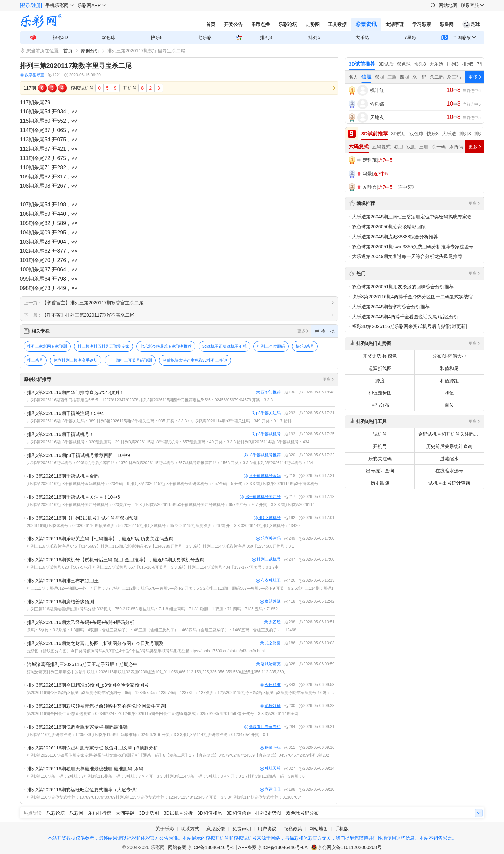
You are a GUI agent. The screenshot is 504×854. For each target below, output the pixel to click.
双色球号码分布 (302, 813)
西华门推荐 (268, 392)
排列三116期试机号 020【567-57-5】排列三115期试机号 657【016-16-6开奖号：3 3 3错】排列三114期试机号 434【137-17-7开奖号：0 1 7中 (153, 567)
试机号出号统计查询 (449, 483)
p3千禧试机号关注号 (260, 497)
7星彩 (410, 37)
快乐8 (157, 37)
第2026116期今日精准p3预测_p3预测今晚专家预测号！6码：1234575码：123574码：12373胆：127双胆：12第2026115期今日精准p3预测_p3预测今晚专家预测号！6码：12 (181, 693)
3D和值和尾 (210, 813)
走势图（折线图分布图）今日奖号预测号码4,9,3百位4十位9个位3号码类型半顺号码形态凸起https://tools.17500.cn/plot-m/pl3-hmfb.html (146, 651)
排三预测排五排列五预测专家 (104, 346)
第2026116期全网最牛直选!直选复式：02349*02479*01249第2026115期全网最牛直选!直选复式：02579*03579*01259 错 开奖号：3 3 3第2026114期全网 (163, 714)
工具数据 (337, 24)
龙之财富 (270, 643)
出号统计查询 (380, 471)
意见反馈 (216, 829)
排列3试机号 (267, 518)
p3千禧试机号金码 (262, 476)
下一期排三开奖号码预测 (130, 360)
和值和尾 (449, 368)
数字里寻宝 (32, 75)
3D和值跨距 (239, 813)
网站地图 (448, 5)
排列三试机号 (266, 560)
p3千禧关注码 (266, 413)
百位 (449, 405)
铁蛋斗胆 (270, 748)
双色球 (108, 37)
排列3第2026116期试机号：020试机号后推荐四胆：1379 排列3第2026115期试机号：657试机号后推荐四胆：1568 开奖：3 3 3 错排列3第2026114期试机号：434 (170, 463)
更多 (303, 331)
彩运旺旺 (270, 789)
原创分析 (90, 51)
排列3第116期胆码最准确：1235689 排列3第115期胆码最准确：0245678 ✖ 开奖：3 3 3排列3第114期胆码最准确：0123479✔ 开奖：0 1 (148, 735)
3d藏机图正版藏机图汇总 (224, 346)
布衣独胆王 (268, 580)
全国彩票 (462, 37)
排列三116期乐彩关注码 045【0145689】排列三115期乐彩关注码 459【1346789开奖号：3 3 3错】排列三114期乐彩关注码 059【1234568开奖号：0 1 (161, 546)
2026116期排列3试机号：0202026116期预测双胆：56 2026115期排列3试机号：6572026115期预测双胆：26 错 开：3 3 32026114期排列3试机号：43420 (163, 526)
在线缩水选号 (449, 471)
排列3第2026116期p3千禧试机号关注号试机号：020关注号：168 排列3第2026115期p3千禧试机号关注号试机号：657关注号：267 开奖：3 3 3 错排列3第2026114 (171, 505)
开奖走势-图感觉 (380, 356)
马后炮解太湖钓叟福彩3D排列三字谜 (195, 360)
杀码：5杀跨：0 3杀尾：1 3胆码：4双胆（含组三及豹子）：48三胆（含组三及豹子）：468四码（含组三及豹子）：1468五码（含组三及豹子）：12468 (162, 630)
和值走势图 (380, 393)
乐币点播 (260, 24)
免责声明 (242, 829)
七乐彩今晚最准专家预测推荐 (166, 346)
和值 (449, 393)
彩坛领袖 (270, 706)
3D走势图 (149, 813)
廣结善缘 (270, 601)
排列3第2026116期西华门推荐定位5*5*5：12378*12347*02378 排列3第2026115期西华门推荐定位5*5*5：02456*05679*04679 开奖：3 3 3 (150, 400)
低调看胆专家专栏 (262, 727)
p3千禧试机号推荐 (262, 455)
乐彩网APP (89, 5)
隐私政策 (293, 829)
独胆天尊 (270, 769)
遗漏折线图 (380, 368)
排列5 (314, 37)
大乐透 (362, 37)
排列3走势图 (268, 813)
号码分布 (380, 405)
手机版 (342, 829)
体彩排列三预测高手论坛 (76, 360)
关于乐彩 (165, 829)
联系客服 (470, 5)
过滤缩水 (449, 459)
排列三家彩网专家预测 (47, 346)
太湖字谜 (395, 24)
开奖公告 (233, 24)
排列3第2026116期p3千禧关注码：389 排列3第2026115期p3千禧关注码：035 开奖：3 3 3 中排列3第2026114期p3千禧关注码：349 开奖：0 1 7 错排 (159, 421)
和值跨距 (449, 381)
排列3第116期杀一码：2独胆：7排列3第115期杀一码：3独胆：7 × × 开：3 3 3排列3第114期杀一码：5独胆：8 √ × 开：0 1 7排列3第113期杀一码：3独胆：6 (166, 776)
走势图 (313, 24)
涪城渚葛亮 (268, 664)
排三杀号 (35, 360)
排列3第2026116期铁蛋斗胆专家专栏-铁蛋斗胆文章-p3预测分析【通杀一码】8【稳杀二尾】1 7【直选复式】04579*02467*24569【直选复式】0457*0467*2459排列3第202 (178, 755)
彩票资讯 (366, 24)
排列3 (266, 37)
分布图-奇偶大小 (449, 356)
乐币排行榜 (100, 813)
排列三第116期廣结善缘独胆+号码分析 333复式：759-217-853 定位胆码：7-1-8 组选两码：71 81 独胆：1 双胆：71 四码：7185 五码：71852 (152, 609)
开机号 (380, 446)
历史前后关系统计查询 (449, 446)
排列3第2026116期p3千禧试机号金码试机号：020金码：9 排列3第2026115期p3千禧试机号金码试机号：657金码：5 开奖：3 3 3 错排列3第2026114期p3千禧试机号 (173, 484)
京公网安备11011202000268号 (350, 847)
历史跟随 (380, 483)
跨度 (380, 381)
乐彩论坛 (288, 24)
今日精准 (270, 685)
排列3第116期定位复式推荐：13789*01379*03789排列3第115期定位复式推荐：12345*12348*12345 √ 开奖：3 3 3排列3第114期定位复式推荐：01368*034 (164, 797)
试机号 (380, 434)
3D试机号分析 (178, 813)
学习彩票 (422, 24)
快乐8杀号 (305, 346)
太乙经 (272, 622)
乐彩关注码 (268, 539)
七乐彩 (205, 37)
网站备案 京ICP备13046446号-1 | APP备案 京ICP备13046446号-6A (238, 847)
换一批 (325, 331)
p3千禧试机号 (266, 434)
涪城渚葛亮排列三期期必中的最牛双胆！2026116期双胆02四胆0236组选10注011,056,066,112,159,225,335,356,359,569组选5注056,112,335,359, (156, 672)
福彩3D (60, 37)
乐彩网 (76, 813)
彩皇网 (447, 24)
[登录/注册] (31, 5)
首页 (211, 24)
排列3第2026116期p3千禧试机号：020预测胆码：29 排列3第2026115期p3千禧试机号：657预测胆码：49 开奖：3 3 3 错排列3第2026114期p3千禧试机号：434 (168, 442)
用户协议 (267, 829)
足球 (471, 24)
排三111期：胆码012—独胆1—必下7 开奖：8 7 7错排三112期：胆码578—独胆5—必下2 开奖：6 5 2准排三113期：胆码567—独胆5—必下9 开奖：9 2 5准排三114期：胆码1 (180, 588)
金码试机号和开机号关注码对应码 (451, 434)
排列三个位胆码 (271, 346)
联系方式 (190, 829)
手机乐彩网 (57, 5)
